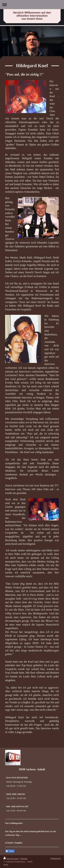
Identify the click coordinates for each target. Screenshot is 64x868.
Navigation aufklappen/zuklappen (32, 5)
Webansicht (55, 858)
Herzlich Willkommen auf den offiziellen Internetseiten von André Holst (32, 16)
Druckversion (11, 858)
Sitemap (24, 858)
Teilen (10, 851)
